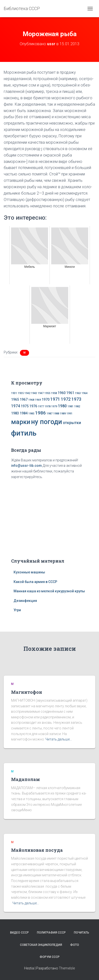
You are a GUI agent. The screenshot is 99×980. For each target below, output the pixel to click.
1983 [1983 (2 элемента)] (15, 413)
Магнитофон (27, 692)
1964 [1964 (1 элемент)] (84, 393)
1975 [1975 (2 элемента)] (25, 406)
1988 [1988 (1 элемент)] (56, 414)
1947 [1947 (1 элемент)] (41, 393)
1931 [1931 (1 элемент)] (14, 393)
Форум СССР (50, 957)
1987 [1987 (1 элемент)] (49, 414)
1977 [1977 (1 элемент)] (41, 406)
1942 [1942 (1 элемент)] (27, 393)
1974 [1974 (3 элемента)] (16, 406)
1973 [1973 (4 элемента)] (76, 399)
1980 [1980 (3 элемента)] (62, 406)
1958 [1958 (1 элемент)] (54, 393)
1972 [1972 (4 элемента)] (66, 399)
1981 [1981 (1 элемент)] (70, 406)
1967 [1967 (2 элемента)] (24, 399)
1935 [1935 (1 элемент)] (21, 393)
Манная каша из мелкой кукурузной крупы (49, 591)
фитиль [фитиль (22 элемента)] (24, 433)
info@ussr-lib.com (26, 466)
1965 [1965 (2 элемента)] (15, 399)
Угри (17, 610)
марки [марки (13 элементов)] (21, 422)
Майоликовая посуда (37, 850)
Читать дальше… (59, 739)
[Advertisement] (49, 518)
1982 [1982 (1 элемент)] (77, 406)
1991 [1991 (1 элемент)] (69, 414)
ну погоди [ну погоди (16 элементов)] (47, 422)
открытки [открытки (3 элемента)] (72, 423)
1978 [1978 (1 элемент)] (48, 406)
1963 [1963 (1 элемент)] (78, 393)
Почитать (82, 933)
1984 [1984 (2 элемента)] (24, 413)
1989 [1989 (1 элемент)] (63, 414)
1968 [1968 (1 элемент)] (31, 400)
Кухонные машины (29, 572)
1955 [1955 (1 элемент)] (47, 393)
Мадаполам (25, 779)
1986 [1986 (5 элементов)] (40, 413)
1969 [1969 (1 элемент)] (38, 400)
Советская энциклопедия (41, 945)
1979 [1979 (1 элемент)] (54, 406)
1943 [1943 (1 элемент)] (34, 393)
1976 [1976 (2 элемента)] (33, 406)
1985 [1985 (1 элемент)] (31, 414)
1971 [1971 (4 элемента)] (55, 399)
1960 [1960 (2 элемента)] (62, 393)
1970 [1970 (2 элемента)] (46, 399)
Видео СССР (19, 933)
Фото (75, 945)
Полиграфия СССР (51, 933)
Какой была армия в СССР (35, 582)
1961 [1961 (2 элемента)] (70, 393)
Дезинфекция (25, 601)
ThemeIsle (67, 968)
